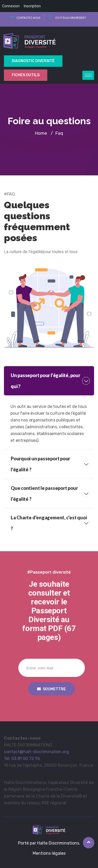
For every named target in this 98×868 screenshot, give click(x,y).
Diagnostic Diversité (33, 61)
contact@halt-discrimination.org (36, 752)
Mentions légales (49, 853)
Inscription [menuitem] (32, 6)
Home (41, 133)
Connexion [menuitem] (11, 6)
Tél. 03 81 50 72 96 (22, 759)
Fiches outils (26, 75)
